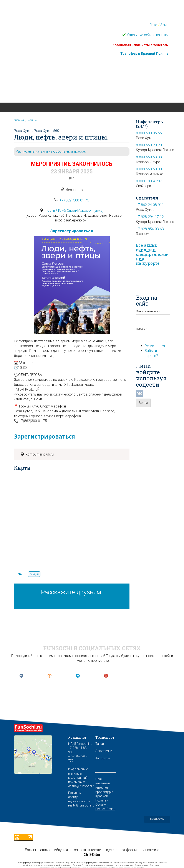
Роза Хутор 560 (46, 131)
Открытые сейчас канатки (148, 35)
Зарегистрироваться (72, 231)
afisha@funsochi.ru (82, 786)
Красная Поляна (47, 88)
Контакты (157, 819)
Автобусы (103, 758)
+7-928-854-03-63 (150, 229)
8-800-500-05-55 (149, 133)
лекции (34, 574)
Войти (143, 403)
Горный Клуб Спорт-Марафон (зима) (75, 210)
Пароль (141, 329)
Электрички (104, 751)
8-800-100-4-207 (149, 181)
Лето (153, 25)
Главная (19, 121)
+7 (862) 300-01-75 (74, 200)
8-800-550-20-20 (149, 145)
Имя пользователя (148, 311)
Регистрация (155, 346)
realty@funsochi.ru (81, 805)
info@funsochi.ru (80, 744)
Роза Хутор (23, 131)
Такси (100, 744)
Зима (164, 25)
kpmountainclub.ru (40, 454)
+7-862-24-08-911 (150, 205)
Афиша (32, 121)
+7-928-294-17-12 (150, 217)
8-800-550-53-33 (149, 157)
